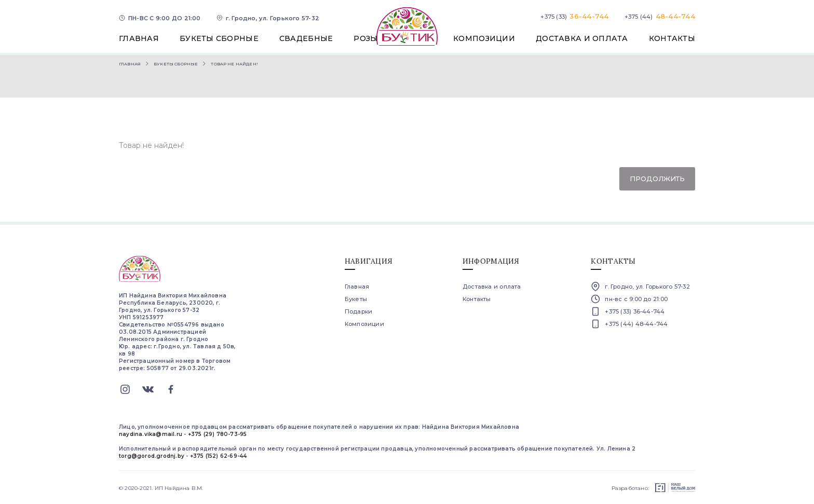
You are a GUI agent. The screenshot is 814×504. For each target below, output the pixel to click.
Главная (130, 64)
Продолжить (657, 179)
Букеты (356, 299)
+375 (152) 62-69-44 (219, 456)
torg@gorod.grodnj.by (152, 456)
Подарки (359, 311)
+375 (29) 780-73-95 (218, 434)
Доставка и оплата (492, 287)
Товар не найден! (234, 64)
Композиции (364, 324)
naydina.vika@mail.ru (151, 434)
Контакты (477, 299)
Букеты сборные (176, 64)
